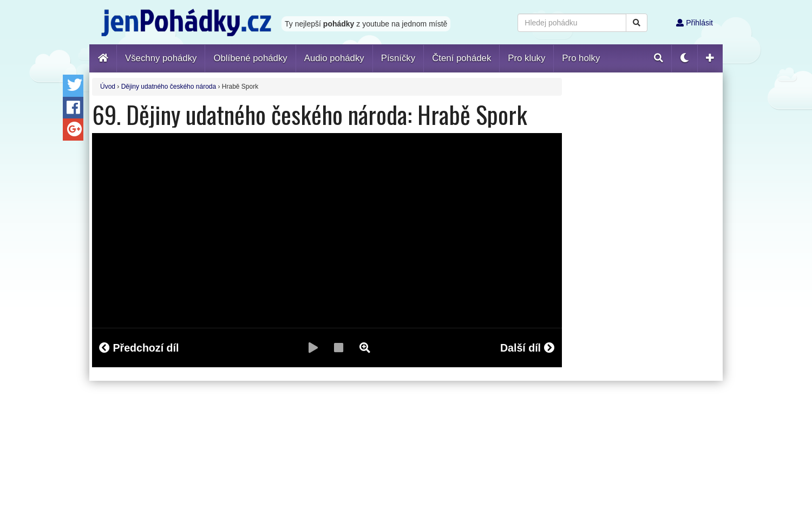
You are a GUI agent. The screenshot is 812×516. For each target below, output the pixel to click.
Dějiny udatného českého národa (169, 87)
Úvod (108, 87)
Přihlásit (695, 23)
